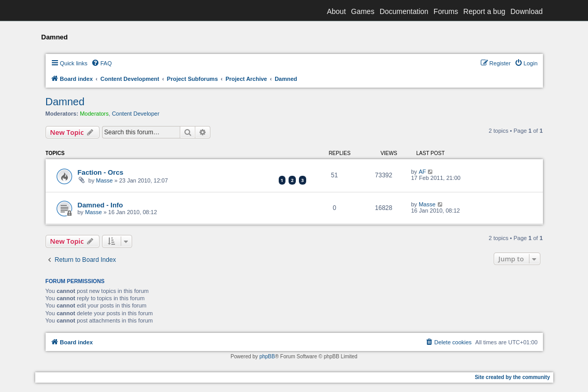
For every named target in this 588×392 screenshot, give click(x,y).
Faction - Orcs (101, 172)
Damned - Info (101, 205)
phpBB (267, 356)
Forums (446, 11)
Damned (65, 102)
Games (363, 11)
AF (422, 172)
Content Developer (136, 114)
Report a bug (484, 11)
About (336, 11)
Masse (104, 180)
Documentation (404, 11)
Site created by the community (512, 377)
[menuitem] (102, 63)
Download (526, 11)
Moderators (94, 114)
